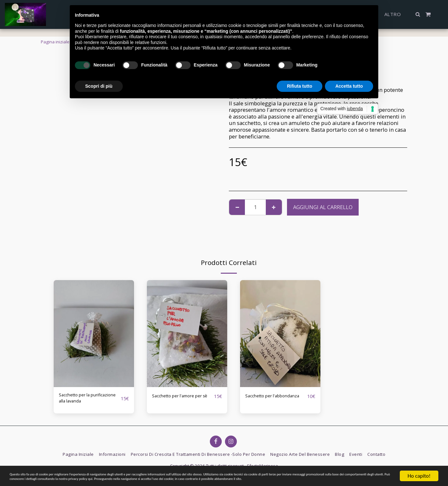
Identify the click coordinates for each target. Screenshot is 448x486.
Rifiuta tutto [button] (300, 86)
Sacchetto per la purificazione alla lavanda (80, 400)
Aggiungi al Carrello (323, 207)
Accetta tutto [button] (349, 86)
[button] (418, 14)
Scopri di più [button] (99, 86)
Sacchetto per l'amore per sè (179, 400)
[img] (94, 334)
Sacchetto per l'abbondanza (262, 400)
